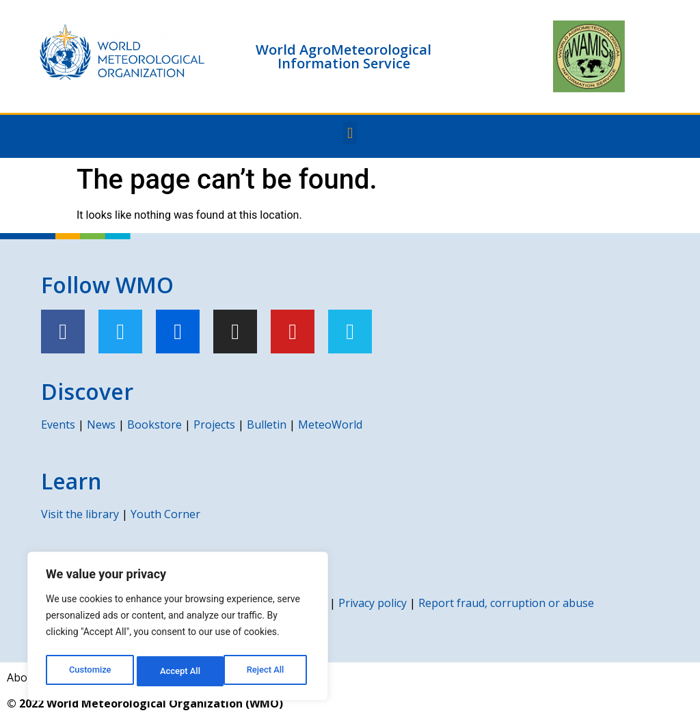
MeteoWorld (330, 424)
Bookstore (154, 424)
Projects (214, 424)
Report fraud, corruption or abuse (506, 603)
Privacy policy (373, 603)
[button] (350, 133)
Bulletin (267, 424)
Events (58, 424)
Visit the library (80, 514)
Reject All (179, 671)
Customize (89, 671)
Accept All (267, 671)
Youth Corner (165, 514)
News (101, 424)
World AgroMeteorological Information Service (344, 56)
